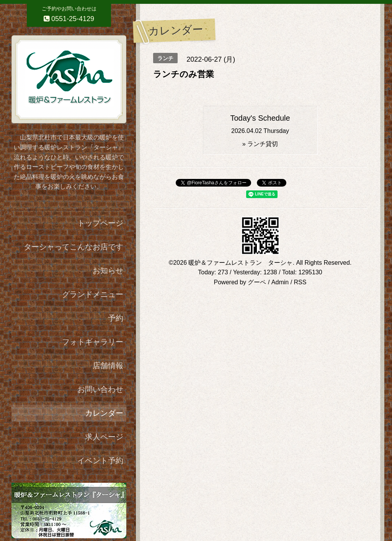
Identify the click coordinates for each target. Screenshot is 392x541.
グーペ (257, 282)
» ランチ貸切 (260, 144)
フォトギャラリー (93, 342)
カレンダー (104, 413)
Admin (280, 282)
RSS (300, 282)
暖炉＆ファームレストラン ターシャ (240, 263)
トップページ (100, 223)
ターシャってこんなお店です (73, 247)
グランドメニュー (93, 294)
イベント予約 (100, 461)
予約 (116, 318)
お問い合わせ (100, 389)
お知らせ (108, 270)
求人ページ (104, 437)
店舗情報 (108, 366)
